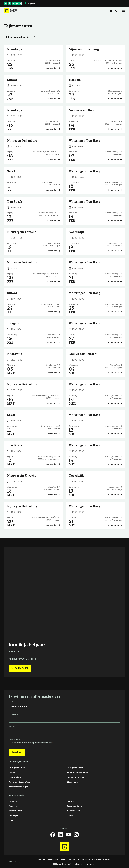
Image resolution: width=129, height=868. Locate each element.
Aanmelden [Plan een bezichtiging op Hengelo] (115, 99)
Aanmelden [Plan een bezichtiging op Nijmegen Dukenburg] (115, 68)
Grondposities (53, 859)
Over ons (13, 801)
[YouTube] (68, 835)
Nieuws (70, 816)
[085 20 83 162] (116, 11)
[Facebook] (53, 835)
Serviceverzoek (15, 811)
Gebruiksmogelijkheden (77, 772)
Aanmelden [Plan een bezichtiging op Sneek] (53, 190)
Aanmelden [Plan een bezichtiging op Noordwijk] (53, 68)
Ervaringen (13, 816)
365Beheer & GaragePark (63, 864)
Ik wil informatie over (18, 702)
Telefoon (13, 727)
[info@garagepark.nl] (111, 11)
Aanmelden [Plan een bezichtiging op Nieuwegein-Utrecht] (115, 129)
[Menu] (124, 11)
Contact (71, 801)
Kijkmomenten (73, 782)
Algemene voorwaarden (85, 864)
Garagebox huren (17, 768)
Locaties (13, 772)
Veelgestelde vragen (18, 787)
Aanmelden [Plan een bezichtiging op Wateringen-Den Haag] (115, 159)
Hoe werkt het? (84, 859)
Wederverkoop (73, 811)
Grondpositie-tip (74, 806)
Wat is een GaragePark (19, 782)
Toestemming (15, 739)
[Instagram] (76, 835)
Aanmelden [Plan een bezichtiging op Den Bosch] (53, 220)
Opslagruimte (15, 777)
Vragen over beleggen (101, 859)
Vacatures (13, 806)
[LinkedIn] (60, 835)
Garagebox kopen (75, 768)
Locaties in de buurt (76, 777)
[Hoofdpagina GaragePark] (11, 11)
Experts (12, 820)
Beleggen (41, 859)
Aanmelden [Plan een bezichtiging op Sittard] (53, 99)
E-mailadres (14, 714)
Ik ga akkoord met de (32, 743)
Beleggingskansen (69, 859)
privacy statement (43, 743)
